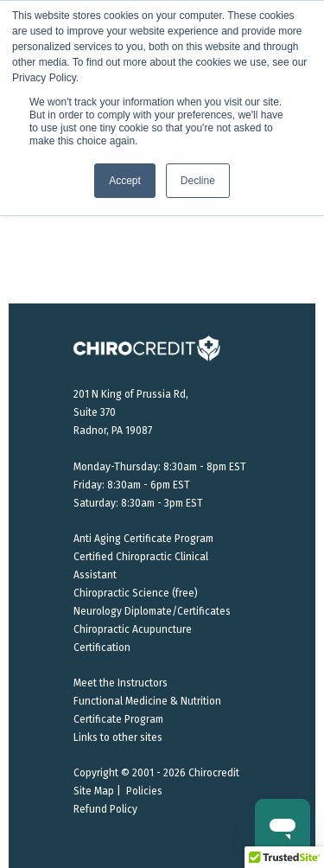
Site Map (94, 791)
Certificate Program (118, 719)
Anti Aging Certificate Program (143, 539)
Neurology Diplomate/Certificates (152, 611)
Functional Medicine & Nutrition (147, 701)
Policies (144, 791)
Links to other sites (118, 737)
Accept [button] (125, 181)
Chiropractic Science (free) (136, 593)
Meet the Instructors (121, 683)
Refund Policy (105, 809)
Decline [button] (198, 181)
